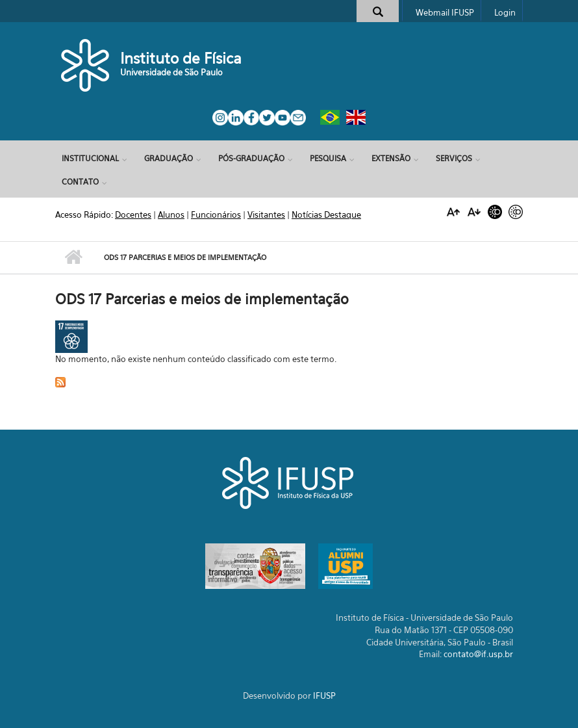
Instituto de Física (181, 58)
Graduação (169, 158)
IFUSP (324, 695)
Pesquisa (328, 158)
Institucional (90, 158)
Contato (80, 182)
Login (505, 12)
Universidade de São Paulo (171, 72)
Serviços (454, 158)
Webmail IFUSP (445, 12)
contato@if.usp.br (478, 654)
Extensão (391, 158)
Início (73, 257)
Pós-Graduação (251, 158)
